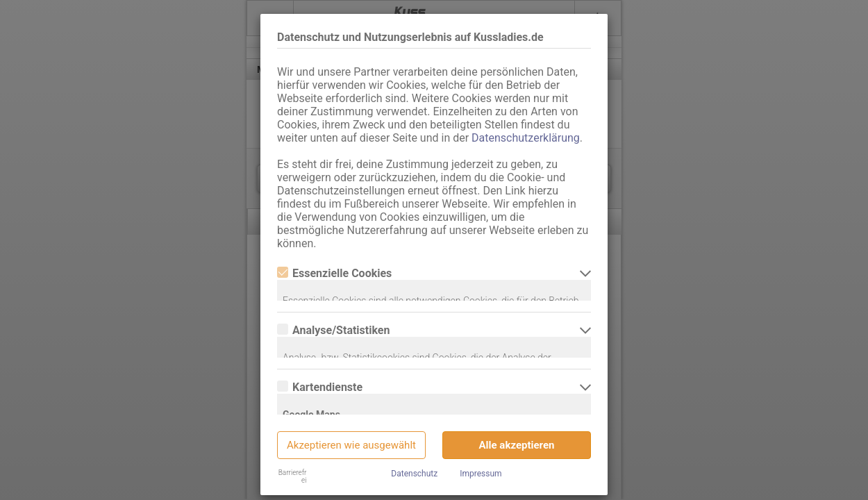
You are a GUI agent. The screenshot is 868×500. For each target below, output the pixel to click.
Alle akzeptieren (517, 445)
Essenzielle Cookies (334, 273)
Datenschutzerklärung (526, 138)
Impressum (481, 474)
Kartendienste (320, 387)
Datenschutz (414, 474)
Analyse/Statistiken (333, 330)
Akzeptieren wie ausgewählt (351, 445)
